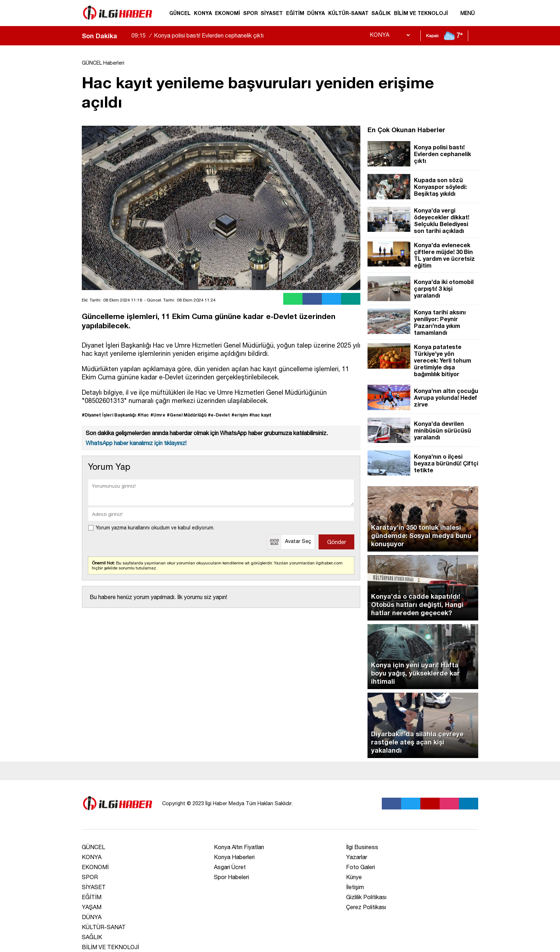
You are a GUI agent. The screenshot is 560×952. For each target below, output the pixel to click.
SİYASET (272, 13)
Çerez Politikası (366, 907)
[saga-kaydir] (126, 36)
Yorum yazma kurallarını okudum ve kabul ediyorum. (155, 528)
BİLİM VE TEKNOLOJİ (421, 13)
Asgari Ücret (230, 867)
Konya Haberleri (234, 857)
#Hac (143, 415)
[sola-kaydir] (122, 36)
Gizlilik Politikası (366, 897)
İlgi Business (362, 847)
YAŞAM (92, 907)
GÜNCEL (180, 13)
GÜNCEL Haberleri (103, 63)
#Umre (158, 415)
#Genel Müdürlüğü (187, 415)
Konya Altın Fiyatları (239, 847)
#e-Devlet (219, 415)
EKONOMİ (227, 13)
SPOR (251, 13)
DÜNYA (316, 13)
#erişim (240, 415)
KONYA (203, 13)
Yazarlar (357, 857)
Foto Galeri (361, 867)
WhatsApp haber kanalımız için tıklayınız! (136, 443)
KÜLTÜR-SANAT (348, 13)
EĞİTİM (295, 13)
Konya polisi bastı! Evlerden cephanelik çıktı (201, 35)
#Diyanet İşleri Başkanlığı (109, 415)
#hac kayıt (260, 415)
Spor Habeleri (231, 877)
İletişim (355, 887)
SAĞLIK (381, 13)
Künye (354, 877)
